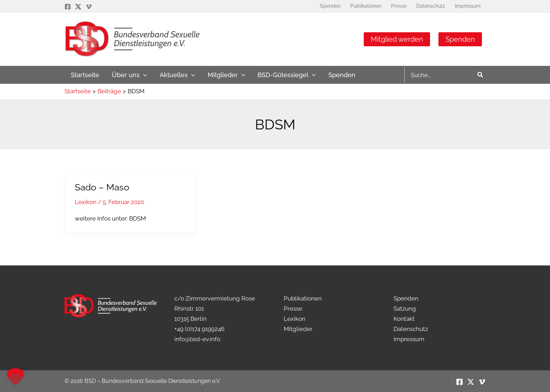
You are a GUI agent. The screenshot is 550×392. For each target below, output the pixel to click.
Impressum (409, 339)
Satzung (405, 309)
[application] (143, 75)
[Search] (481, 75)
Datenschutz (411, 329)
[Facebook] (68, 7)
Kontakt (404, 319)
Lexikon (86, 202)
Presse (293, 309)
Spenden (460, 39)
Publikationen (303, 298)
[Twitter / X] (78, 7)
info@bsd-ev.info (197, 339)
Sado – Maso (102, 187)
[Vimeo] (89, 7)
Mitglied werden (397, 39)
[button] (15, 377)
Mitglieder (298, 329)
